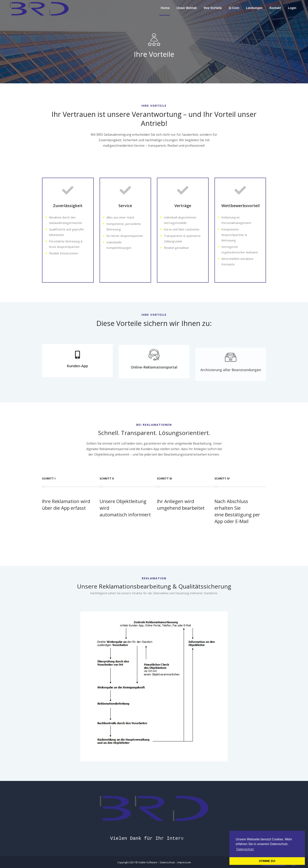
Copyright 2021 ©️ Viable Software (137, 862)
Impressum (184, 862)
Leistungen (254, 8)
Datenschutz (167, 862)
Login (292, 8)
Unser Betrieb (187, 8)
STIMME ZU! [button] (267, 861)
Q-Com (234, 8)
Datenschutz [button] (245, 849)
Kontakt (275, 8)
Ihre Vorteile (213, 8)
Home (165, 8)
